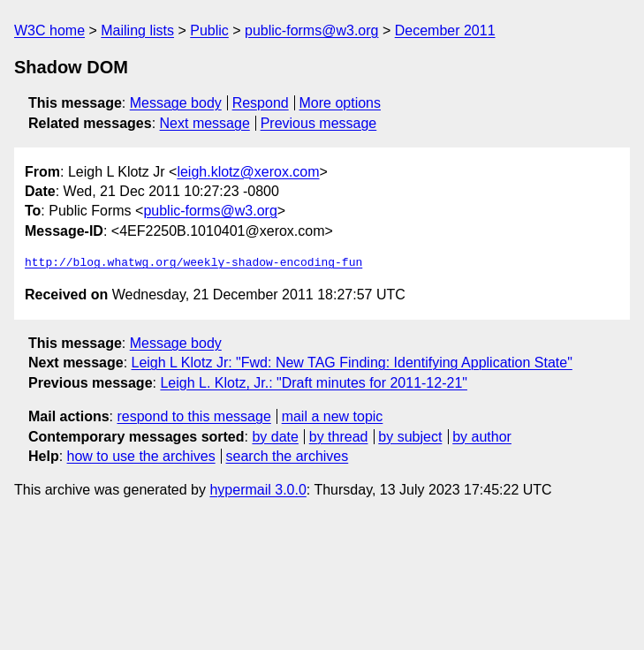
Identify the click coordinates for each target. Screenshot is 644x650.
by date (275, 437)
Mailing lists (137, 30)
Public (209, 30)
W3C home (49, 30)
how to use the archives (141, 456)
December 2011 (445, 30)
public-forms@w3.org (311, 30)
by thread (339, 437)
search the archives (288, 456)
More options (341, 103)
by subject (410, 437)
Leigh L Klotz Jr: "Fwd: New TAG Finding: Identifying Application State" (352, 363)
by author (482, 437)
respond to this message (193, 416)
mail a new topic (333, 416)
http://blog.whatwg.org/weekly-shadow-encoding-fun (193, 263)
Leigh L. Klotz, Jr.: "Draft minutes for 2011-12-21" (314, 383)
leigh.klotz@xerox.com (248, 172)
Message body (176, 103)
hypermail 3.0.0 (258, 490)
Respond (261, 103)
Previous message (319, 123)
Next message (205, 123)
